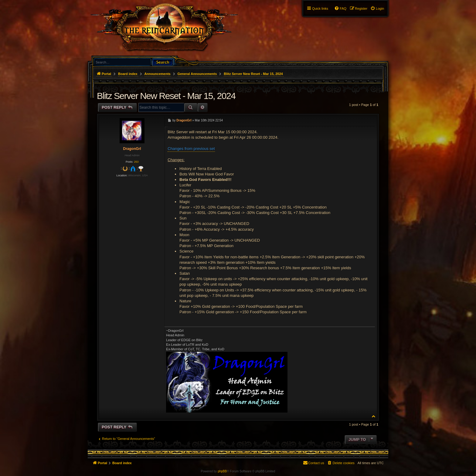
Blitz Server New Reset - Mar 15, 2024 (253, 74)
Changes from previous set (191, 149)
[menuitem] (377, 8)
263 (136, 162)
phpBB (222, 471)
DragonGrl (132, 149)
